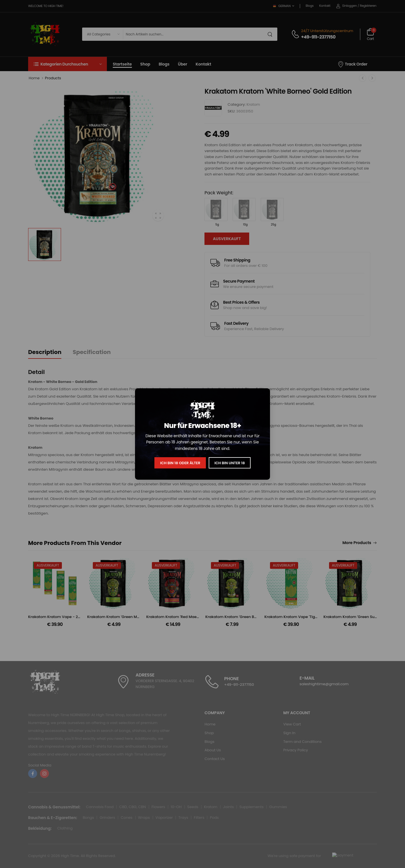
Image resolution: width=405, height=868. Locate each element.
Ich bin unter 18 (229, 463)
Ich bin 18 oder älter (180, 463)
